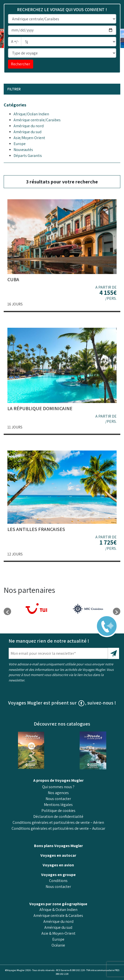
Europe (20, 144)
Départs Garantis (28, 156)
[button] (7, 611)
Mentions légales (58, 805)
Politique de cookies (58, 811)
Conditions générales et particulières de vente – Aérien (58, 822)
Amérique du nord (29, 126)
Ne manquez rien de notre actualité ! (49, 641)
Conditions (58, 881)
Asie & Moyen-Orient (58, 933)
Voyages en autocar (58, 855)
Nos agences (58, 793)
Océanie (58, 945)
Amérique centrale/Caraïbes (37, 120)
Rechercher (20, 64)
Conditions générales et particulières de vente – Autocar (58, 828)
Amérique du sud (27, 132)
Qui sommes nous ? (58, 787)
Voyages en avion (58, 865)
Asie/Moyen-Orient (29, 138)
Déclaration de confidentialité (58, 817)
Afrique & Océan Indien (58, 910)
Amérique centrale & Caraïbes (58, 916)
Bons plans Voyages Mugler (58, 846)
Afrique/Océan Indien (31, 114)
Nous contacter (58, 799)
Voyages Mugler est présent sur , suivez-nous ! (62, 703)
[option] (37, 609)
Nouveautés (23, 150)
